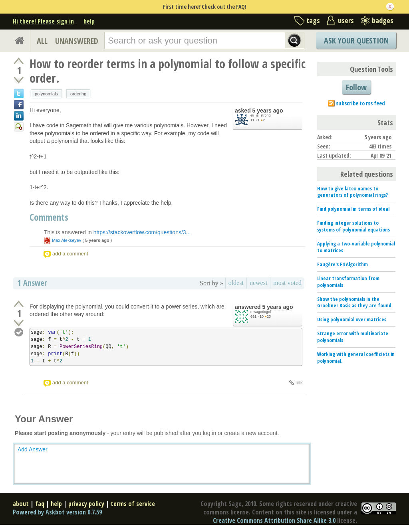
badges (383, 20)
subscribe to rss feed (360, 103)
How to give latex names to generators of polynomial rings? (352, 192)
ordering (78, 94)
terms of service (133, 504)
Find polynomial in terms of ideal (353, 209)
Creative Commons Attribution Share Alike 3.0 (274, 520)
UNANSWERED (77, 41)
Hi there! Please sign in (43, 21)
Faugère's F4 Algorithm (342, 264)
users (346, 20)
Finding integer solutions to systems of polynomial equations (353, 226)
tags (313, 20)
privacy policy (86, 504)
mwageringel (261, 312)
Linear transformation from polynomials (348, 282)
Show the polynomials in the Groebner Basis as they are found (354, 302)
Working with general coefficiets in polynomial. (356, 357)
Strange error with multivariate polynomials (353, 337)
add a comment (70, 254)
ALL (42, 41)
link (299, 383)
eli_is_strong (261, 115)
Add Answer (33, 449)
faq (40, 504)
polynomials (46, 94)
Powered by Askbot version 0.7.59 (57, 512)
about (21, 504)
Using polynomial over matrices (352, 319)
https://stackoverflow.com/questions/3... (142, 232)
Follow (356, 87)
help (89, 21)
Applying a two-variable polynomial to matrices (356, 247)
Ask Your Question (356, 41)
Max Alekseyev (67, 240)
